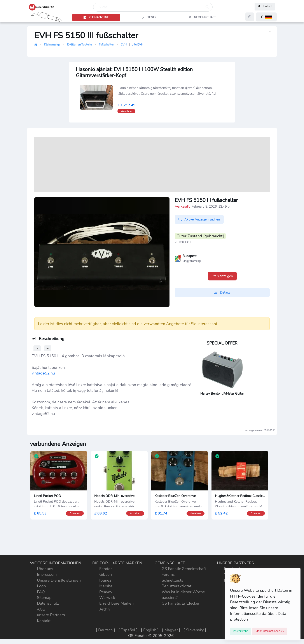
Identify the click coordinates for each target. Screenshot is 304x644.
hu (37, 348)
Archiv (105, 609)
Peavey (106, 592)
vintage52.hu (43, 373)
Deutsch (105, 630)
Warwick (107, 598)
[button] (266, 17)
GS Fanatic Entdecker (181, 603)
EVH (124, 45)
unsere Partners (51, 615)
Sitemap (44, 598)
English (150, 630)
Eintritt (265, 7)
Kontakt (44, 621)
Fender (106, 569)
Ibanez (105, 580)
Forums (168, 574)
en (48, 348)
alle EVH (138, 45)
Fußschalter (106, 45)
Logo (41, 586)
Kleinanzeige (52, 45)
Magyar (171, 630)
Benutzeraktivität (176, 586)
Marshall (107, 586)
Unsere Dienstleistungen (59, 580)
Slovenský (195, 630)
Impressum (47, 574)
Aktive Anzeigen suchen (199, 219)
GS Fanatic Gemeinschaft (184, 569)
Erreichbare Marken (116, 603)
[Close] (241, 631)
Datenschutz (48, 603)
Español (128, 630)
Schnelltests (172, 580)
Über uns (45, 569)
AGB (41, 609)
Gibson (106, 574)
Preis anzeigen (222, 276)
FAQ (41, 592)
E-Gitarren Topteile (79, 45)
